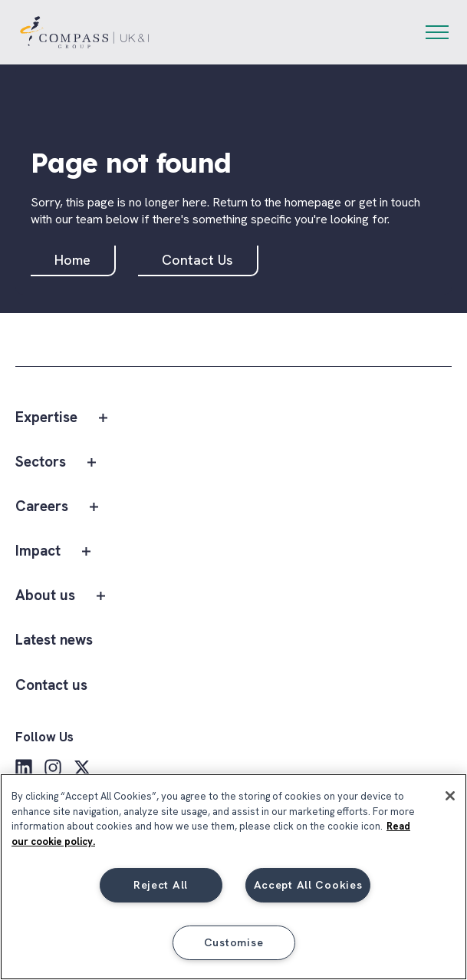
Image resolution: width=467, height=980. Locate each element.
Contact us (51, 686)
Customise (233, 942)
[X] (82, 767)
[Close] (450, 796)
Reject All (161, 885)
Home (72, 260)
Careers (42, 507)
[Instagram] (53, 767)
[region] (233, 877)
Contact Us (197, 260)
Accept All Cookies (308, 885)
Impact (38, 551)
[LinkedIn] (24, 767)
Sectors (41, 462)
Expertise (46, 418)
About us (45, 596)
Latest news (54, 640)
